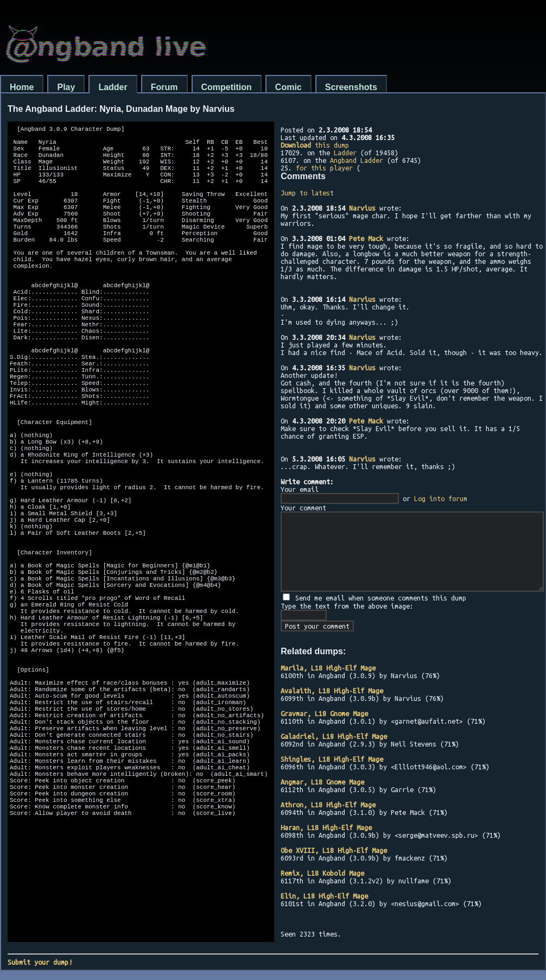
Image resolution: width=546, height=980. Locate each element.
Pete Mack (366, 238)
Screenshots (351, 87)
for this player (324, 168)
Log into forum (441, 498)
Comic (288, 87)
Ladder (113, 87)
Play (66, 87)
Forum (164, 87)
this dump (315, 145)
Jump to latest (307, 193)
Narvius (362, 208)
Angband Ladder (357, 160)
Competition (227, 87)
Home (22, 87)
